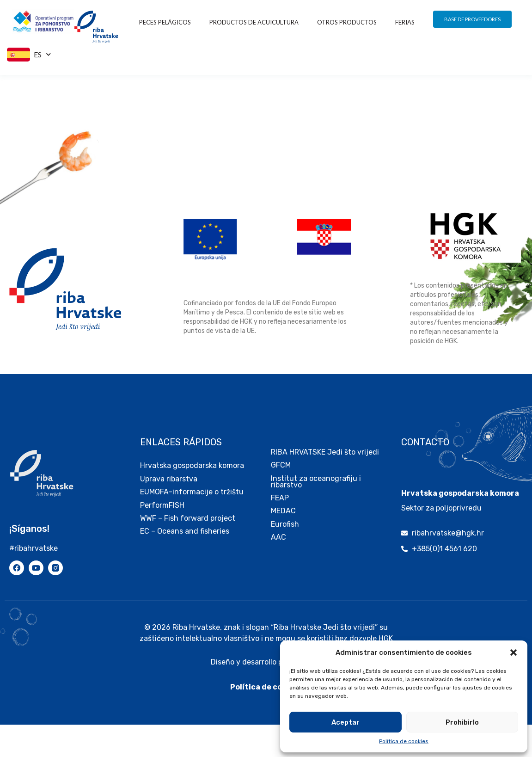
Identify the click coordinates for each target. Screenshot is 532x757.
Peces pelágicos (165, 22)
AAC (278, 569)
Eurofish (285, 557)
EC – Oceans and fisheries (186, 563)
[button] (514, 652)
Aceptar (345, 722)
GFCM (281, 497)
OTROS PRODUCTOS (347, 22)
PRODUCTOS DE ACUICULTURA (254, 22)
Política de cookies (404, 741)
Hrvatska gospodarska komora (192, 498)
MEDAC (283, 543)
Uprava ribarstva (169, 511)
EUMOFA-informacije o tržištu (192, 524)
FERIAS (405, 22)
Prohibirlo (462, 722)
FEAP (280, 530)
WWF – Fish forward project (188, 551)
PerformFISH (162, 538)
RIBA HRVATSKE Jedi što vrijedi (325, 484)
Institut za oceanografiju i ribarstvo (316, 514)
